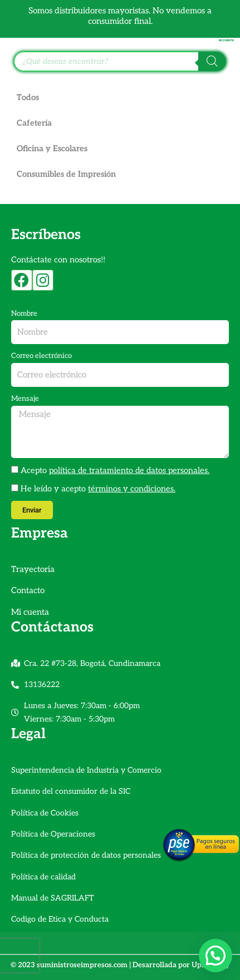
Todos (28, 98)
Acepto (115, 471)
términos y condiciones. (132, 489)
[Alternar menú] (8, 32)
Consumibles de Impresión (66, 174)
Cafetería (34, 123)
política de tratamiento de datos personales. (129, 471)
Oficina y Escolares (52, 149)
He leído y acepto (98, 489)
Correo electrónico (41, 356)
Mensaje (25, 399)
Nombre (24, 314)
